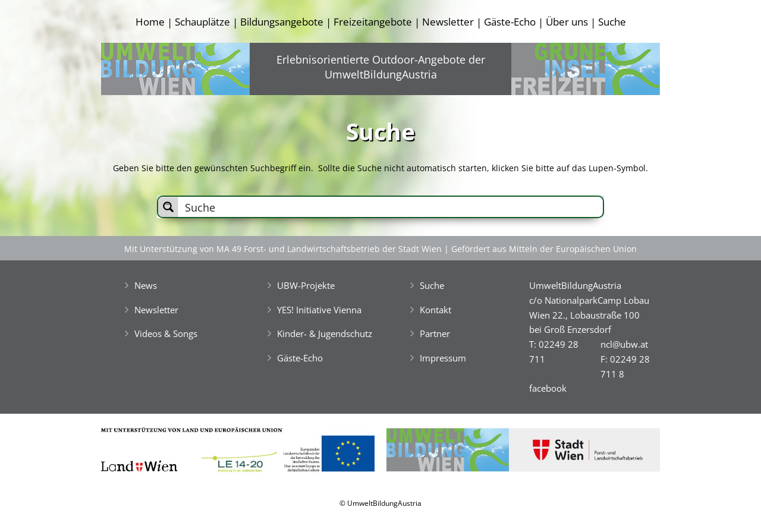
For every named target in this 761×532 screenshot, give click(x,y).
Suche (612, 22)
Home (150, 22)
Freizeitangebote (373, 22)
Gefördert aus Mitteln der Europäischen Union (544, 249)
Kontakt (435, 310)
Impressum (443, 358)
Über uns (567, 22)
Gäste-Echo (510, 22)
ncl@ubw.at (624, 344)
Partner (435, 333)
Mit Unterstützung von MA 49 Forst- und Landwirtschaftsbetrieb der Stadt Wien (283, 249)
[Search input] (391, 207)
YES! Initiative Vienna (319, 310)
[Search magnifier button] (168, 207)
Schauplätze (202, 22)
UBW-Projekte (306, 285)
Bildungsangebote (282, 22)
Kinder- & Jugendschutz (325, 333)
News (146, 285)
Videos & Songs (166, 333)
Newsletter (448, 22)
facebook (548, 388)
